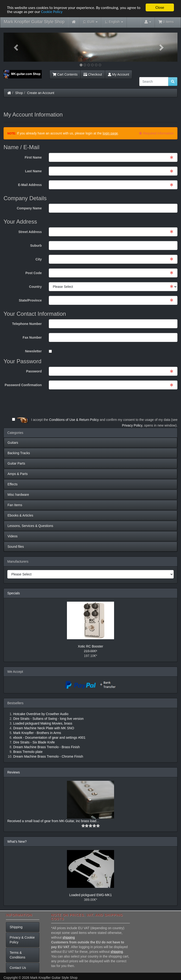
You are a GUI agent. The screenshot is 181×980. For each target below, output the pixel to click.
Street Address (30, 232)
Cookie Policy (52, 12)
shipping (69, 937)
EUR (90, 22)
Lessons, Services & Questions (30, 526)
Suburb (36, 246)
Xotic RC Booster (90, 646)
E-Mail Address (30, 185)
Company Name (29, 208)
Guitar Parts (16, 463)
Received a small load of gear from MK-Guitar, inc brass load (52, 821)
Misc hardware (18, 495)
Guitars (13, 443)
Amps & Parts (18, 474)
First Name (33, 157)
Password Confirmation (23, 385)
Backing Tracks (19, 453)
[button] (17, 47)
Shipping (16, 927)
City (39, 259)
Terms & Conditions (17, 955)
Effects (13, 484)
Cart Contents (65, 74)
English (114, 22)
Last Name (33, 171)
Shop (19, 93)
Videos (13, 536)
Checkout (93, 74)
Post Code (34, 273)
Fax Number (32, 337)
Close (160, 7)
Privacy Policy (132, 425)
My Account (119, 74)
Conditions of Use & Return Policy (74, 420)
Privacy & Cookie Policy (22, 940)
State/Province (30, 300)
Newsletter (33, 351)
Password (34, 371)
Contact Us (18, 968)
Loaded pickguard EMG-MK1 (91, 895)
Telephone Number (27, 324)
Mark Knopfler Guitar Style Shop (34, 22)
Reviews (14, 772)
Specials (14, 593)
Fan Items (15, 505)
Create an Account (41, 93)
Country (35, 287)
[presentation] (142, 403)
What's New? (17, 842)
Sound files (16, 547)
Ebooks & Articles (20, 515)
